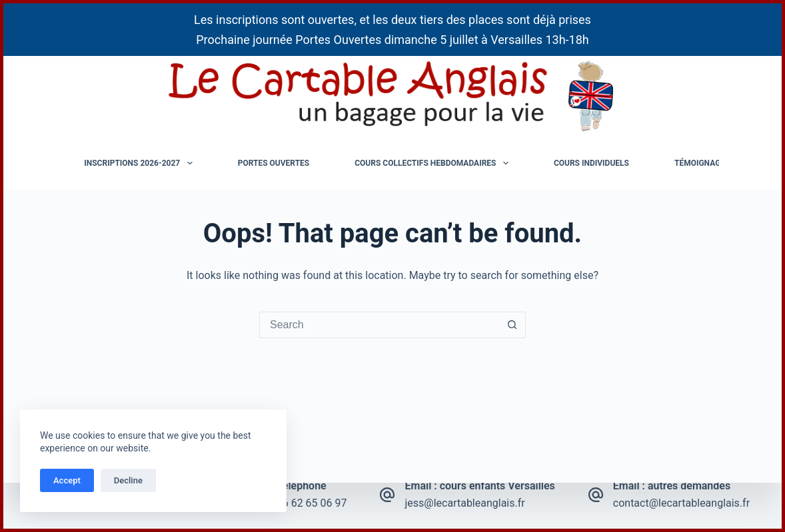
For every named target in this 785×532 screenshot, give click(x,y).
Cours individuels (591, 163)
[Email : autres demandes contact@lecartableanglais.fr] (596, 495)
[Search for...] (379, 325)
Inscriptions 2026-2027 (141, 163)
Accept (67, 480)
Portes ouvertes (274, 163)
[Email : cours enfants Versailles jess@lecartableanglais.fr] (387, 495)
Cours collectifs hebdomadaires (434, 163)
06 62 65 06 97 (312, 503)
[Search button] (512, 325)
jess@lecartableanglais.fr (464, 503)
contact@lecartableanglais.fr (681, 503)
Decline (128, 480)
